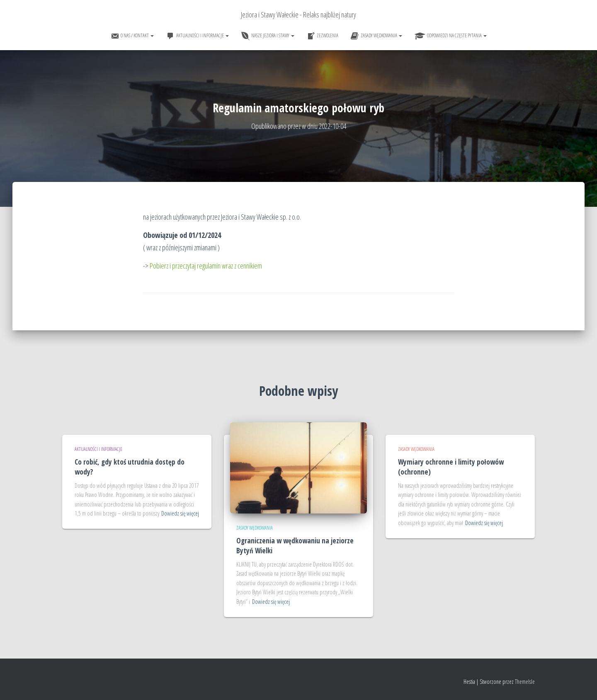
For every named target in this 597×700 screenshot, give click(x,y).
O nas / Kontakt (132, 36)
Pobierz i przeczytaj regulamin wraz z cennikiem (206, 266)
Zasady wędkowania (376, 36)
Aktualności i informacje (198, 36)
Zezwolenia (323, 36)
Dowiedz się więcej (180, 513)
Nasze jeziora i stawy (268, 36)
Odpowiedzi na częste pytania (451, 36)
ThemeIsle (525, 682)
